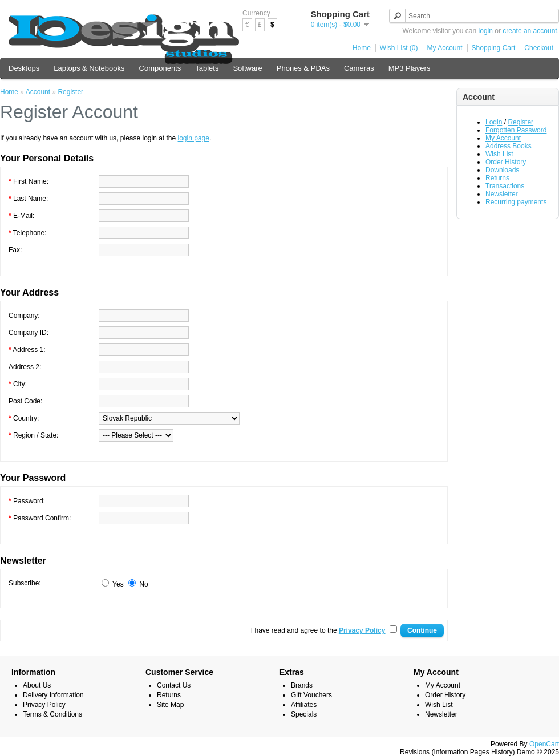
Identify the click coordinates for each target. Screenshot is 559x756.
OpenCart (544, 744)
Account (38, 92)
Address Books (509, 146)
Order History (506, 162)
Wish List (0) (399, 48)
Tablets (207, 68)
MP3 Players (410, 68)
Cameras (359, 68)
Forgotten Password (516, 130)
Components (160, 68)
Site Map (170, 705)
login (486, 31)
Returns (497, 178)
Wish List (499, 154)
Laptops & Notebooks (89, 68)
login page (194, 138)
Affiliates (304, 705)
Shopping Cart (494, 48)
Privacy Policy (44, 705)
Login (494, 122)
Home (362, 48)
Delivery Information (53, 695)
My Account (445, 48)
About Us (37, 685)
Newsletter (502, 194)
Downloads (502, 170)
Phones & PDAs (303, 68)
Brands (302, 685)
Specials (304, 714)
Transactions (505, 186)
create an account (530, 31)
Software (247, 68)
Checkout (539, 48)
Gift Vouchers (311, 695)
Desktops (24, 68)
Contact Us (174, 685)
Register (520, 122)
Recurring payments (516, 202)
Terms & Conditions (52, 714)
